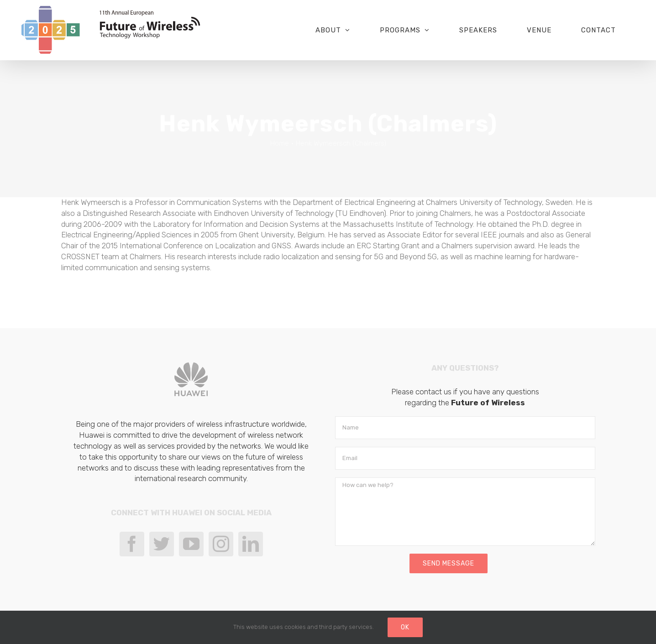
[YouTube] (191, 544)
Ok (405, 627)
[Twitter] (162, 544)
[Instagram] (221, 544)
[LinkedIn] (251, 544)
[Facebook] (132, 544)
